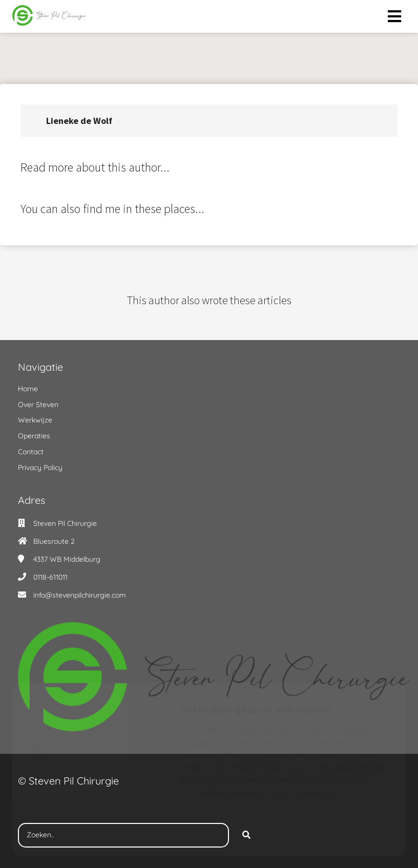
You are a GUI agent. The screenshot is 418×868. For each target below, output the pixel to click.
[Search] (246, 835)
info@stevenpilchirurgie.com (80, 595)
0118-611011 (50, 577)
